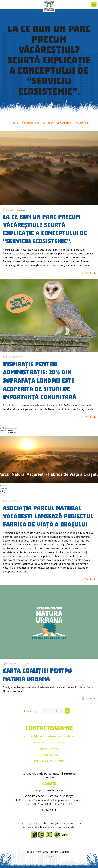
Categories (31, 123)
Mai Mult (90, 273)
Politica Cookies (49, 755)
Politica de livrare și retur (49, 761)
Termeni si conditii (49, 749)
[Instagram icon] (49, 857)
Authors (64, 123)
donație (49, 784)
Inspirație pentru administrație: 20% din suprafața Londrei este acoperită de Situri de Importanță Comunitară (40, 381)
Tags (49, 123)
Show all (82, 123)
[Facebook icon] (46, 857)
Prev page (30, 711)
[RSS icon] (52, 857)
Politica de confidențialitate (49, 742)
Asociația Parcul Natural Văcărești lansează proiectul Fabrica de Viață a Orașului (48, 516)
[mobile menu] (94, 4)
